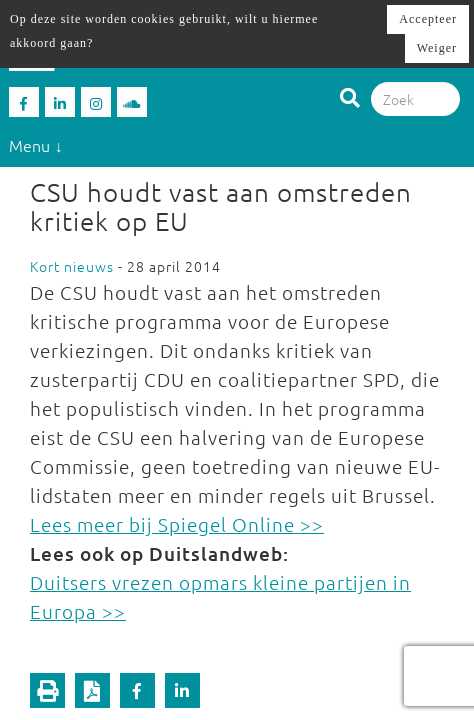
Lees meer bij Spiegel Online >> (177, 524)
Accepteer (428, 19)
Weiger (437, 48)
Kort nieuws (72, 266)
